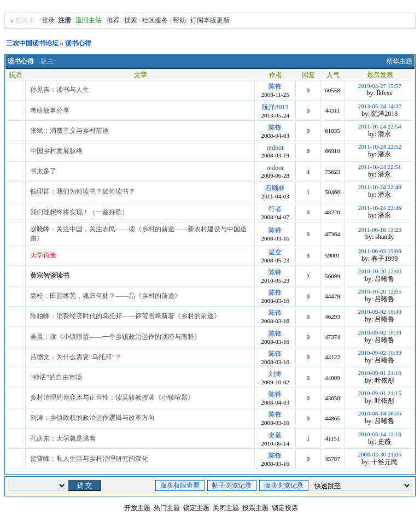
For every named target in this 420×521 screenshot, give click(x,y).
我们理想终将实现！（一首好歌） (79, 212)
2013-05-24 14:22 (380, 106)
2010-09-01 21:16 (380, 373)
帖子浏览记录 (232, 485)
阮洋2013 (275, 107)
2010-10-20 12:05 (380, 291)
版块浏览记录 (284, 485)
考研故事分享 (50, 110)
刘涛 (275, 374)
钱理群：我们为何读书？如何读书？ (83, 191)
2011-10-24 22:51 (380, 167)
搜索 (131, 20)
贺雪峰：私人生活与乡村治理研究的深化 (89, 459)
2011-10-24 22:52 (380, 147)
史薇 (275, 435)
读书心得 (78, 43)
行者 (275, 209)
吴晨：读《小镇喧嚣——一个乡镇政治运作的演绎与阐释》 (115, 337)
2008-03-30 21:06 (380, 454)
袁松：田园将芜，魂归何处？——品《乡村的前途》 (106, 296)
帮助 (179, 20)
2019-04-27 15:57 (380, 86)
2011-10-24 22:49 (380, 187)
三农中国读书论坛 (32, 43)
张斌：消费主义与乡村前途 (69, 131)
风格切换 (366, 7)
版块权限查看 (180, 485)
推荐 (113, 20)
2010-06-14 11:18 (380, 434)
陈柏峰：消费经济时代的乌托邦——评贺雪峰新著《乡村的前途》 (125, 316)
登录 (48, 20)
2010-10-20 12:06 (380, 271)
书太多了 (43, 171)
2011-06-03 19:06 (380, 251)
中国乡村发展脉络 (56, 151)
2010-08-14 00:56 (380, 413)
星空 (275, 252)
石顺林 (275, 188)
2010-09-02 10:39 (380, 332)
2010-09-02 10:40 (380, 312)
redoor (275, 148)
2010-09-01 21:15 (380, 393)
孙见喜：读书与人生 (60, 90)
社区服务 (155, 20)
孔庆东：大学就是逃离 (63, 438)
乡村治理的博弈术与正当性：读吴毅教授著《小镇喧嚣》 (112, 397)
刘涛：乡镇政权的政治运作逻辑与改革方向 (92, 418)
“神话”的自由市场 (56, 377)
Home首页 (398, 7)
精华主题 (399, 61)
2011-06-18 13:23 (380, 230)
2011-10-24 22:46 (380, 208)
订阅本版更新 (210, 20)
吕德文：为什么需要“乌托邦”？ (76, 357)
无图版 (339, 7)
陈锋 (275, 86)
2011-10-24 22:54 (380, 126)
